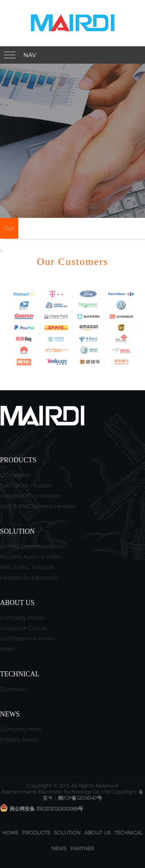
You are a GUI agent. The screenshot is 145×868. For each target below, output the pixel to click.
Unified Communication (32, 546)
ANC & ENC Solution (27, 567)
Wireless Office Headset (30, 496)
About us (97, 833)
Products (36, 833)
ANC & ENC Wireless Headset (38, 506)
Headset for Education (29, 578)
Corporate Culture (24, 628)
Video (8, 649)
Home (10, 833)
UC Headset (15, 475)
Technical (129, 833)
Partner (82, 848)
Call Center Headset (26, 485)
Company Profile (22, 618)
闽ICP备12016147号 (80, 798)
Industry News (18, 740)
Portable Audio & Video (31, 557)
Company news (20, 729)
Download (14, 689)
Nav (30, 55)
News (59, 848)
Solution (67, 833)
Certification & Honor (27, 639)
